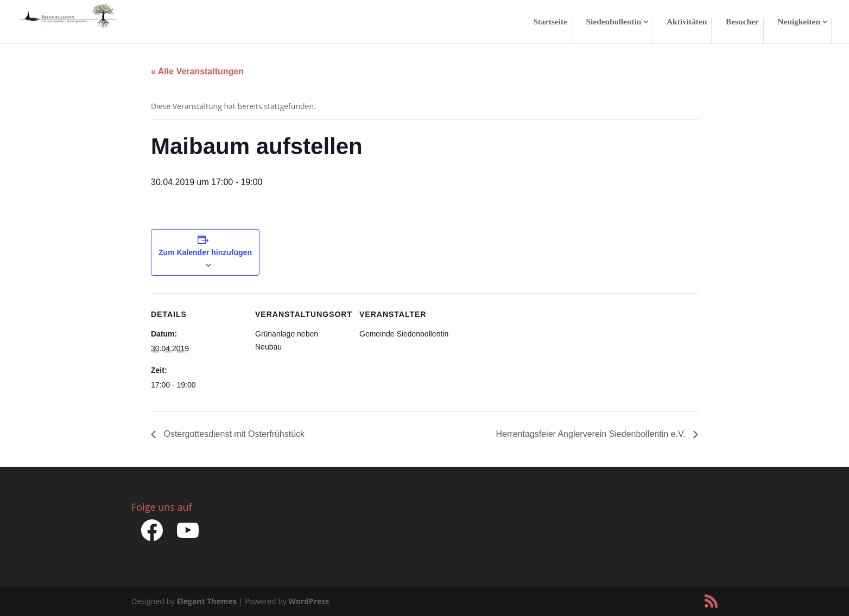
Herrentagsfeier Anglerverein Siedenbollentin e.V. (592, 434)
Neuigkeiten (799, 22)
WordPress (309, 601)
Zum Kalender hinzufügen (205, 252)
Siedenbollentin (614, 22)
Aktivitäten (687, 22)
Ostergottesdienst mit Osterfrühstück (233, 434)
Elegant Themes (207, 601)
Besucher (742, 22)
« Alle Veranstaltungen (197, 71)
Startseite (550, 22)
